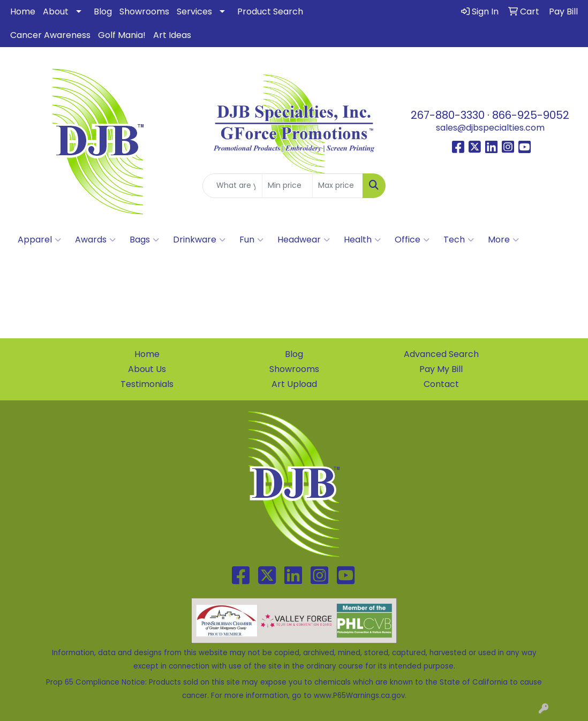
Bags (144, 240)
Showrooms (144, 12)
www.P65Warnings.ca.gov (359, 696)
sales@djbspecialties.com (490, 128)
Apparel (39, 240)
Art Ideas (172, 35)
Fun (251, 240)
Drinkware (199, 240)
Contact (441, 384)
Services (194, 12)
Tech (459, 240)
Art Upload (294, 384)
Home (23, 12)
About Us (147, 369)
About (56, 12)
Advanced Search (441, 354)
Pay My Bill (441, 369)
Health (362, 240)
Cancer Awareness (50, 35)
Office (412, 240)
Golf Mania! (122, 35)
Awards (95, 240)
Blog (103, 12)
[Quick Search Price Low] (287, 186)
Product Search (270, 12)
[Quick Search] (232, 186)
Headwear (304, 240)
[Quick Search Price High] (338, 186)
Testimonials (147, 384)
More (503, 240)
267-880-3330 (448, 115)
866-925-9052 (531, 115)
